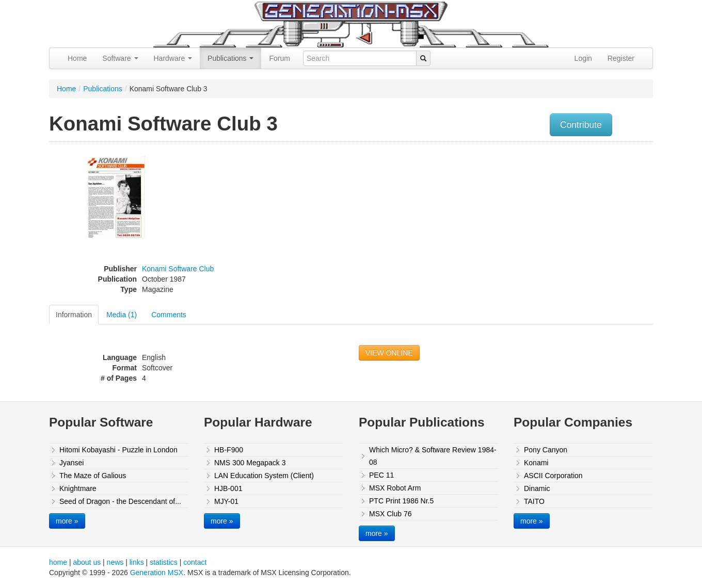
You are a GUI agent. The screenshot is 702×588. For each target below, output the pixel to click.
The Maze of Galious (93, 476)
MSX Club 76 (390, 514)
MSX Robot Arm (395, 488)
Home (77, 58)
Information (74, 315)
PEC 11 (381, 475)
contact (195, 562)
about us (87, 562)
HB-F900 (229, 450)
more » (67, 521)
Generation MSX (157, 573)
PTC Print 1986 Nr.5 (401, 501)
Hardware (173, 58)
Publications (230, 58)
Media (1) (122, 315)
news (115, 562)
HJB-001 (228, 488)
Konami (536, 463)
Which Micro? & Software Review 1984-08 (433, 456)
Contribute (581, 125)
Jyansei (71, 463)
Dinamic (537, 488)
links (137, 562)
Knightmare (78, 488)
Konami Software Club (178, 269)
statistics (164, 562)
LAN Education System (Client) (264, 476)
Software (120, 58)
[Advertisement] (549, 219)
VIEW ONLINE (389, 353)
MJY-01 (226, 501)
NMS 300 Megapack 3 (250, 463)
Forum (279, 58)
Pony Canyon (546, 450)
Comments (169, 315)
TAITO (534, 501)
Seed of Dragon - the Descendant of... (120, 501)
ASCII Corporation (553, 476)
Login (583, 58)
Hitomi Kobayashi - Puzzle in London (118, 450)
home (58, 562)
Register (621, 58)
